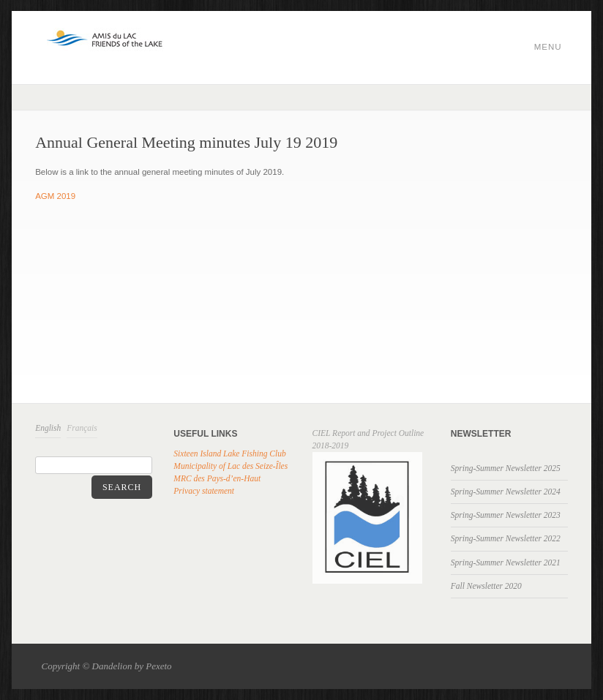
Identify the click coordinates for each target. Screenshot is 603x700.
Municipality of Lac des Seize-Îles (231, 466)
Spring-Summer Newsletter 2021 (506, 562)
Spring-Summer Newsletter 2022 (506, 538)
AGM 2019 (55, 196)
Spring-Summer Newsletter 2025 (506, 468)
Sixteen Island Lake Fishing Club (229, 454)
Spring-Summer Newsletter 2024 (506, 492)
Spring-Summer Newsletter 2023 (506, 515)
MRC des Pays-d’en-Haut (217, 478)
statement (217, 491)
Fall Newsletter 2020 (486, 586)
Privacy (187, 491)
